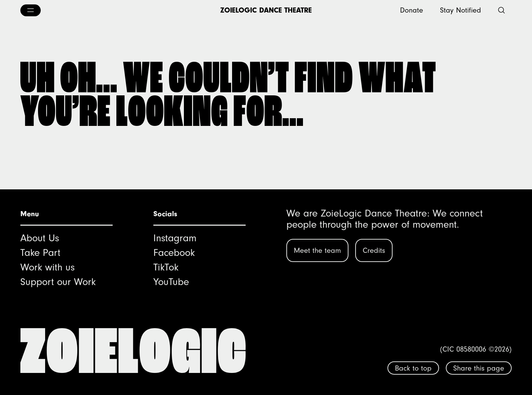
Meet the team (317, 250)
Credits (374, 250)
